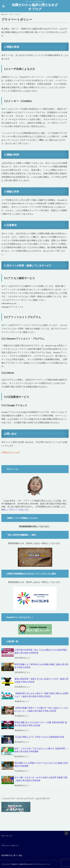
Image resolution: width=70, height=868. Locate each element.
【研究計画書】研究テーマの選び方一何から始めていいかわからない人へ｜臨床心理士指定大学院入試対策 (41, 709)
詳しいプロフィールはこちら (16, 509)
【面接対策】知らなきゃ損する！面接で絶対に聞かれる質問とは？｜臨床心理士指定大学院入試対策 (41, 695)
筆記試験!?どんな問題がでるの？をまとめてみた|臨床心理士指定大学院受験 (41, 764)
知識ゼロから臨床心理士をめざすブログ (35, 7)
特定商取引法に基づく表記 (12, 855)
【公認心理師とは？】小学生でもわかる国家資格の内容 (39, 737)
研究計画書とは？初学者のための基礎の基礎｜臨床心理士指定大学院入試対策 (41, 666)
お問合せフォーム (9, 452)
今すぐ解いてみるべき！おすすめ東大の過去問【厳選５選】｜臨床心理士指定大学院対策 (41, 779)
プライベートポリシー (10, 845)
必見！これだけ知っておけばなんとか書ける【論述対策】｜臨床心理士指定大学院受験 (41, 750)
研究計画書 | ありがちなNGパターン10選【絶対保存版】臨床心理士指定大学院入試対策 (41, 724)
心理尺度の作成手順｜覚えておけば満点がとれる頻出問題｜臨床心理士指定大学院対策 (41, 651)
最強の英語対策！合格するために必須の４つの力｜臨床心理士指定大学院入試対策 (41, 680)
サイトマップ (7, 836)
